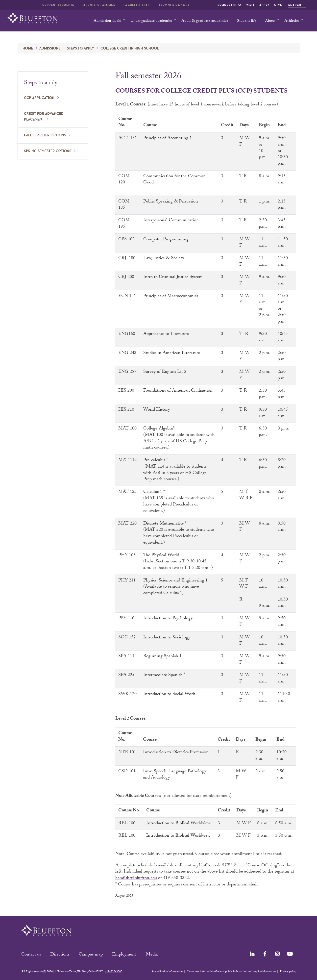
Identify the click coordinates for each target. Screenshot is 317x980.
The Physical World (162, 556)
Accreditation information (167, 972)
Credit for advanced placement (44, 117)
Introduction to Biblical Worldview (178, 824)
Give (278, 5)
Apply (264, 5)
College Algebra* (159, 429)
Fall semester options (45, 135)
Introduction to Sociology (167, 638)
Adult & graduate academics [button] (205, 21)
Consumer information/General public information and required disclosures (231, 972)
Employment (125, 955)
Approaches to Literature (166, 334)
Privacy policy (288, 972)
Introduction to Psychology (168, 619)
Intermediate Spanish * (164, 675)
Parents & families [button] (99, 5)
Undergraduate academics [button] (152, 21)
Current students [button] (58, 5)
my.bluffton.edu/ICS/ (212, 866)
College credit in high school (130, 49)
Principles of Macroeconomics (171, 296)
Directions (60, 955)
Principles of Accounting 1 (168, 138)
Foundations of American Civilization (178, 391)
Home (28, 49)
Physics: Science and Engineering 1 (175, 581)
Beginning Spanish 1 (162, 657)
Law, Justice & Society (164, 259)
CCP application (39, 98)
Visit (250, 5)
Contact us (31, 955)
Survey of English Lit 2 (165, 372)
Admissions (50, 49)
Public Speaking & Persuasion (171, 202)
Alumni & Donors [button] (174, 5)
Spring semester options (48, 151)
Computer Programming (166, 240)
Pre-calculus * (156, 461)
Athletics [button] (292, 21)
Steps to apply (80, 49)
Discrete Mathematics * (165, 524)
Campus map (91, 955)
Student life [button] (247, 21)
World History (157, 410)
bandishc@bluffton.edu (136, 878)
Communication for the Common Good (174, 180)
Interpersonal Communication (171, 221)
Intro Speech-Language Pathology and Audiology (175, 775)
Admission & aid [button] (108, 21)
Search (297, 5)
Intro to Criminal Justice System (173, 277)
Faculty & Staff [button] (137, 5)
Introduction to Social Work (169, 694)
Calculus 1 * (154, 492)
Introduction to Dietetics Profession (176, 753)
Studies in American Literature (172, 353)
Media (153, 955)
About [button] (270, 21)
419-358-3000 (114, 972)
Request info (229, 5)
